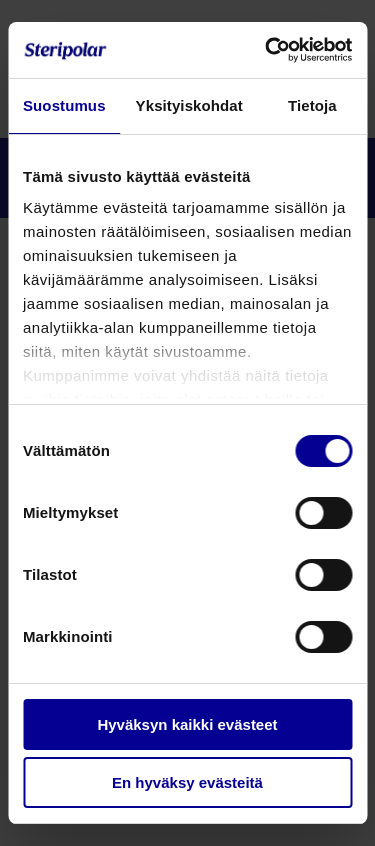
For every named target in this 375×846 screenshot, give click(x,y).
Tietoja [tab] (312, 105)
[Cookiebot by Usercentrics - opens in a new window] (267, 50)
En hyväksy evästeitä (187, 782)
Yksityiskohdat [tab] (189, 105)
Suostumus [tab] (64, 105)
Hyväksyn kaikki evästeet (187, 724)
